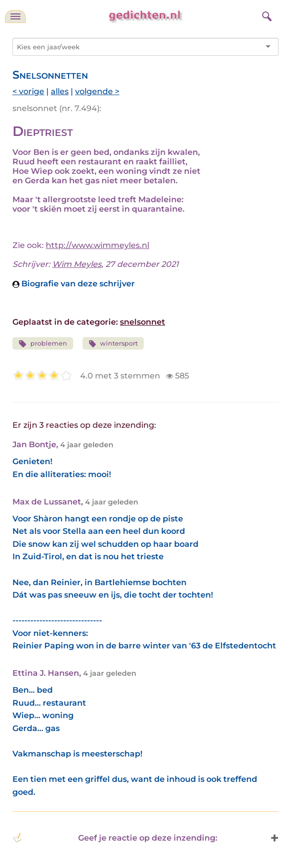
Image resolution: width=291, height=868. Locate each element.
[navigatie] (15, 16)
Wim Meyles (77, 264)
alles (60, 91)
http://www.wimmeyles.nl (97, 245)
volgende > (97, 91)
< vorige (28, 91)
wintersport (113, 344)
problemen (43, 344)
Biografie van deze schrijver (74, 284)
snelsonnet (143, 322)
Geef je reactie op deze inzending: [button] (115, 838)
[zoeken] (266, 15)
